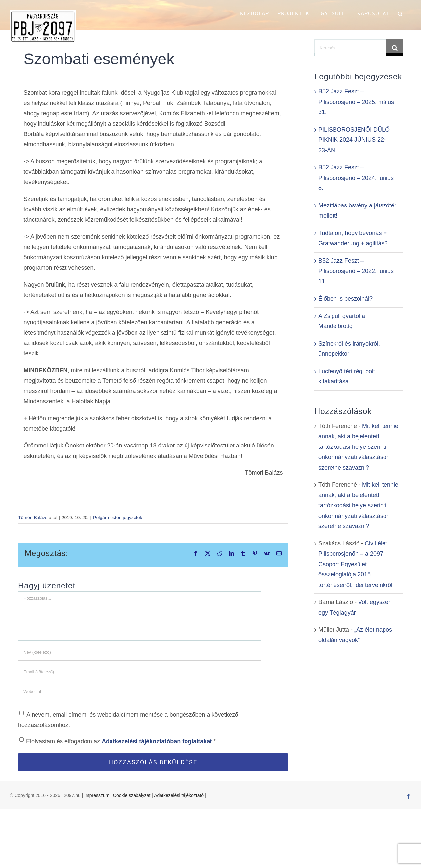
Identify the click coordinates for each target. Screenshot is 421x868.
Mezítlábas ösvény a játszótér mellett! (357, 211)
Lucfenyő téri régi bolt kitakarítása (347, 376)
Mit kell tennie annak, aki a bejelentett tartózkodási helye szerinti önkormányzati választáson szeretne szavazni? (358, 447)
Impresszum (97, 854)
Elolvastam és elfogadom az (118, 741)
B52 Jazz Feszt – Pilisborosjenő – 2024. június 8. (356, 178)
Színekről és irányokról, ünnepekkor (349, 349)
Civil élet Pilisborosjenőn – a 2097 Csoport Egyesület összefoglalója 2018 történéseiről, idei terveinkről (355, 564)
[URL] (140, 692)
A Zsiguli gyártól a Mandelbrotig (342, 321)
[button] (400, 14)
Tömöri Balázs (33, 518)
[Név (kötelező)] (140, 652)
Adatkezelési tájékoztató (179, 854)
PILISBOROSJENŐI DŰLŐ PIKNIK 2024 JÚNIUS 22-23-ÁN (354, 140)
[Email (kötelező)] (140, 672)
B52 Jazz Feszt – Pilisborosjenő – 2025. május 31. (356, 102)
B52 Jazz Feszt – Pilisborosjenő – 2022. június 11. (356, 271)
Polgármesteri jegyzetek (118, 518)
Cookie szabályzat (132, 854)
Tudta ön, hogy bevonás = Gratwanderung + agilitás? (353, 238)
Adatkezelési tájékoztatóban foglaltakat (158, 741)
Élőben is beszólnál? (346, 299)
